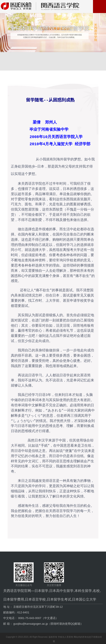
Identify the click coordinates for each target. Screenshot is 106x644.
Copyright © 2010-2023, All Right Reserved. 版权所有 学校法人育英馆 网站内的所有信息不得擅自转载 (54, 637)
